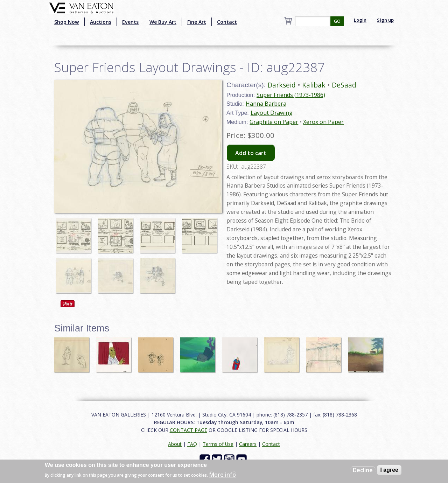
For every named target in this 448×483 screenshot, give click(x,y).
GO (337, 21)
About (175, 444)
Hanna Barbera (266, 104)
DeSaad (344, 85)
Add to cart (251, 153)
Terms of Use (218, 444)
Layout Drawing (272, 113)
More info (223, 475)
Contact (227, 22)
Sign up (385, 20)
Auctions (101, 22)
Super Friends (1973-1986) (291, 95)
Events (130, 22)
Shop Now (67, 22)
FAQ (192, 444)
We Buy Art (163, 22)
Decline (363, 470)
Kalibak (314, 85)
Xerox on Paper (323, 122)
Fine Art (197, 22)
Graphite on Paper (274, 122)
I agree (389, 470)
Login (360, 20)
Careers (248, 444)
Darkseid (282, 85)
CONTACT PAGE (188, 430)
